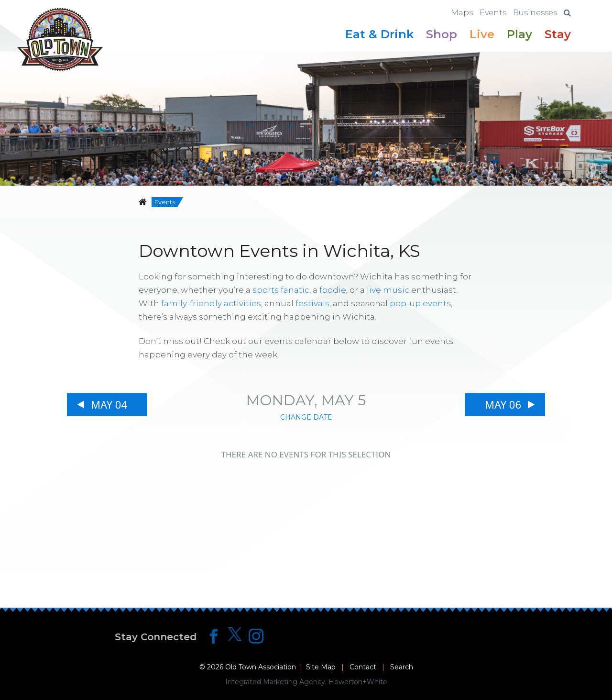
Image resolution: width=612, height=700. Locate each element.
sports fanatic (281, 290)
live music (388, 290)
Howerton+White (358, 682)
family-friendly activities (211, 303)
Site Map (321, 667)
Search (402, 667)
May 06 (503, 404)
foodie (333, 290)
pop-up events (420, 303)
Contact (363, 667)
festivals (312, 303)
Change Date (306, 417)
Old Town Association (261, 667)
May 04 (109, 404)
